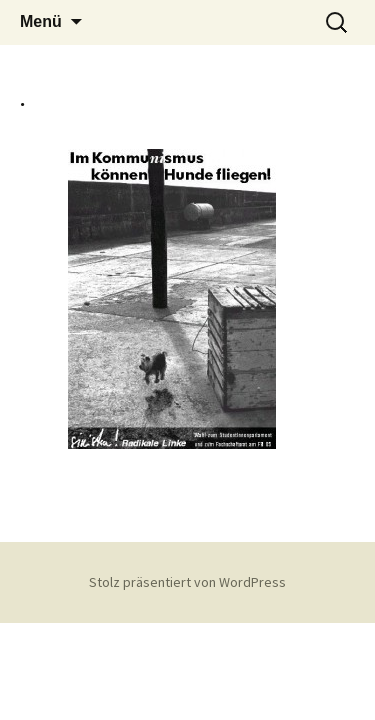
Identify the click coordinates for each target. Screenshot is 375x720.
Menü (41, 21)
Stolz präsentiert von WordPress (187, 582)
